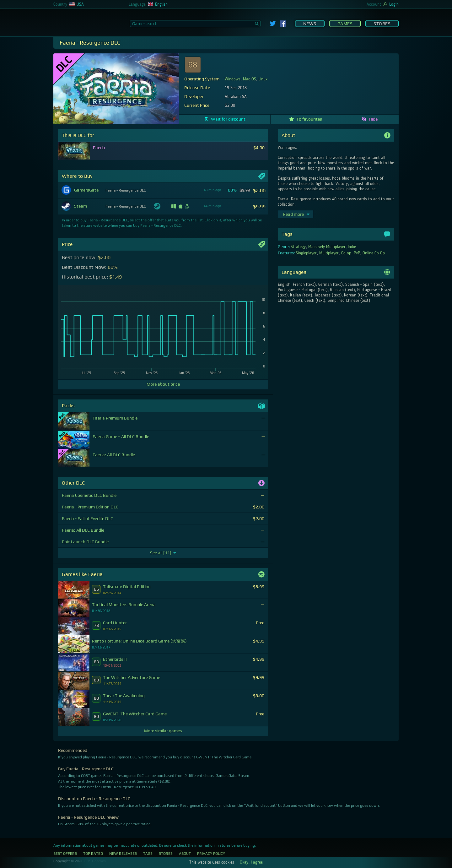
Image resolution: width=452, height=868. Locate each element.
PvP (357, 253)
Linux (263, 79)
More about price (163, 384)
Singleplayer (306, 253)
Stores (382, 24)
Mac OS (250, 79)
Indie (352, 247)
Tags (148, 854)
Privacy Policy (211, 854)
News (310, 24)
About (185, 854)
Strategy (298, 247)
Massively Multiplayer (327, 247)
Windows (233, 79)
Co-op (346, 253)
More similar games (163, 731)
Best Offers (65, 854)
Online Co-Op (374, 253)
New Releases (123, 854)
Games (345, 24)
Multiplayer (329, 253)
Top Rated (93, 854)
